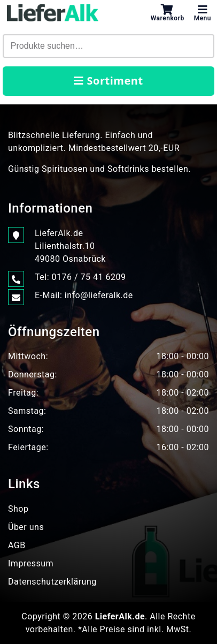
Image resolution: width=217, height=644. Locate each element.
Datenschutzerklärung (52, 582)
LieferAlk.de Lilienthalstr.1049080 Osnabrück (70, 245)
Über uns (26, 527)
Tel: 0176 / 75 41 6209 (80, 277)
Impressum (31, 563)
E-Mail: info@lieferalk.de (84, 296)
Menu (203, 13)
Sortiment (108, 81)
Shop (18, 509)
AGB (17, 545)
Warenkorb (168, 13)
